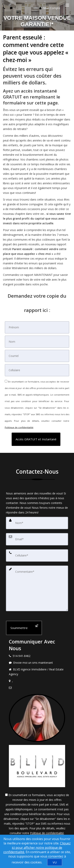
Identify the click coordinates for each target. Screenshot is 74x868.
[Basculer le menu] (67, 5)
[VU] (55, 862)
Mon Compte (50, 8)
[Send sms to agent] (12, 8)
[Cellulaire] (37, 370)
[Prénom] (37, 327)
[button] (36, 439)
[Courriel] (37, 356)
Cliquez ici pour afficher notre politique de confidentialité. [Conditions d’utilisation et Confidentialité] (37, 848)
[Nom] (37, 342)
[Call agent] (5, 8)
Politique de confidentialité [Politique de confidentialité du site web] (19, 427)
